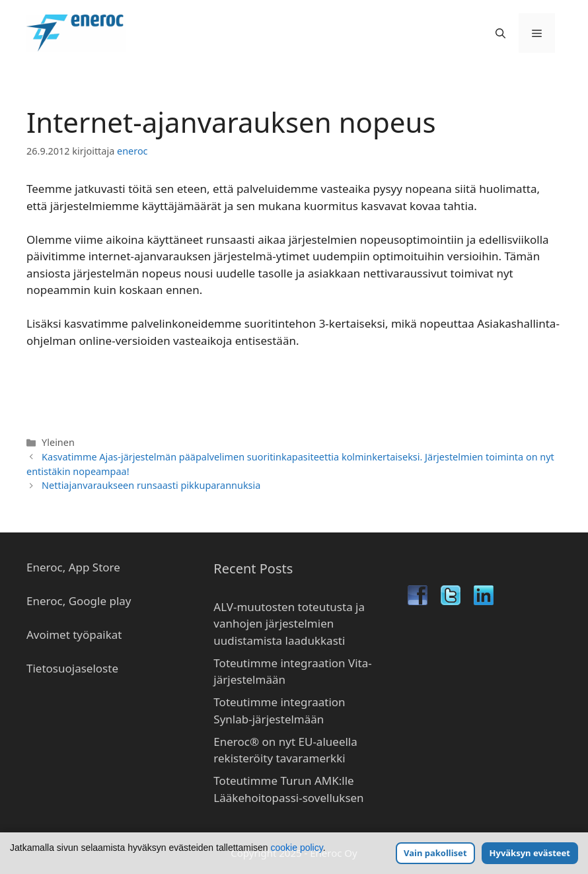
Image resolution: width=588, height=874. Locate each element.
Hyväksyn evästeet (530, 853)
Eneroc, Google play (79, 601)
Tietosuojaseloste (72, 668)
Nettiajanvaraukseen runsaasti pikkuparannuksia (151, 485)
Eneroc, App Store (73, 567)
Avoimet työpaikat (74, 635)
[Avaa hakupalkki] (500, 33)
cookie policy (297, 848)
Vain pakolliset (435, 853)
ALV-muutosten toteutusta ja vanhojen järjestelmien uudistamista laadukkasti (289, 624)
